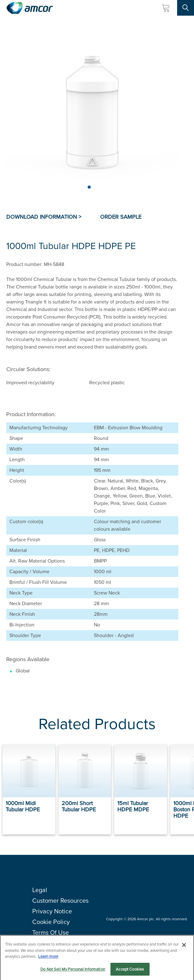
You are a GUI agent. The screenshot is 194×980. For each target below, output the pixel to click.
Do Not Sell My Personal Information (73, 971)
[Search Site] (186, 8)
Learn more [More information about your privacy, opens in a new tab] (48, 958)
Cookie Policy (51, 922)
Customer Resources (60, 901)
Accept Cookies (130, 971)
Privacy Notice (52, 911)
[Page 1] (89, 187)
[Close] (184, 947)
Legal (40, 890)
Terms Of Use (51, 932)
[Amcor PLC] (30, 8)
